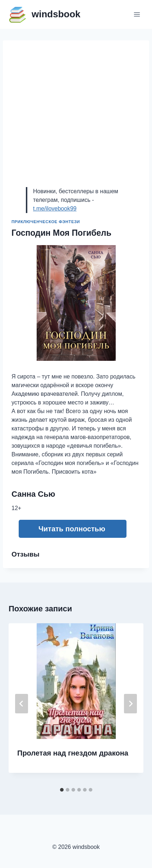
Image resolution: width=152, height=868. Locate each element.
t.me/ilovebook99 (55, 209)
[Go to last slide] (22, 704)
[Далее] (130, 704)
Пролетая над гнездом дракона (73, 753)
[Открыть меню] (137, 14)
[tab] (62, 790)
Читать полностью (72, 529)
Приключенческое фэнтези (46, 222)
